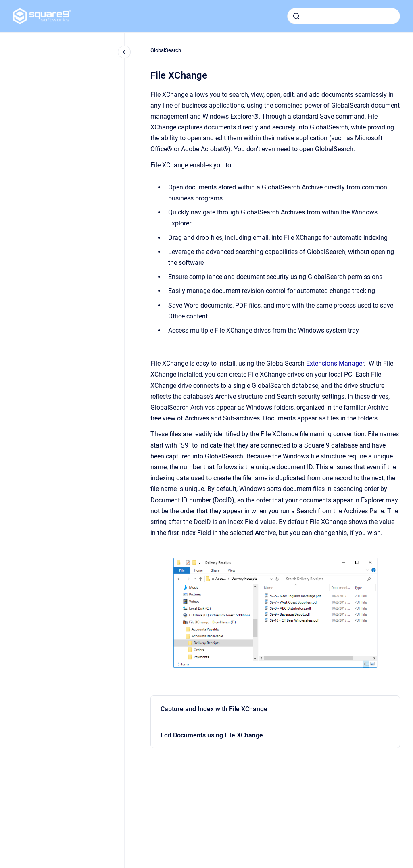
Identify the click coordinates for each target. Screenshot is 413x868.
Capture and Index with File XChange (214, 709)
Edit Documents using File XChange (212, 735)
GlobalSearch (166, 50)
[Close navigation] (124, 52)
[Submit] (296, 16)
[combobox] (344, 16)
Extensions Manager (335, 363)
